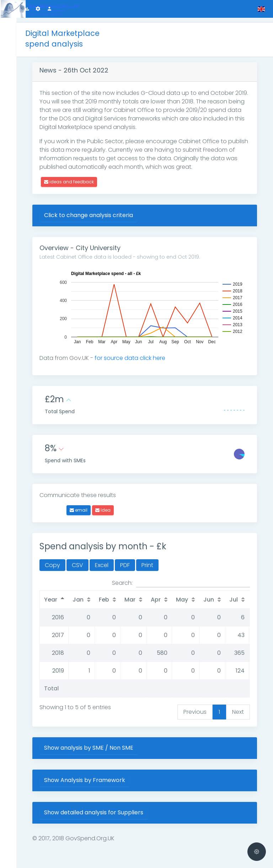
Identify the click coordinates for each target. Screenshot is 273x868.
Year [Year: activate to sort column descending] (56, 595)
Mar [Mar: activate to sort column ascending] (135, 595)
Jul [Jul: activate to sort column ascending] (239, 595)
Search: (181, 578)
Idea (108, 505)
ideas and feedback (74, 177)
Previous (195, 707)
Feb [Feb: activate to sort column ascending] (109, 595)
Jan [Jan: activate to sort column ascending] (83, 595)
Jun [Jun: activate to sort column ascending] (214, 595)
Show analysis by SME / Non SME (94, 743)
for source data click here (135, 353)
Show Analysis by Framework (90, 775)
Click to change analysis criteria (93, 210)
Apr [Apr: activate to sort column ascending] (161, 595)
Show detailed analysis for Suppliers (99, 807)
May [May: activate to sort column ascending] (187, 595)
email (84, 505)
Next (238, 707)
